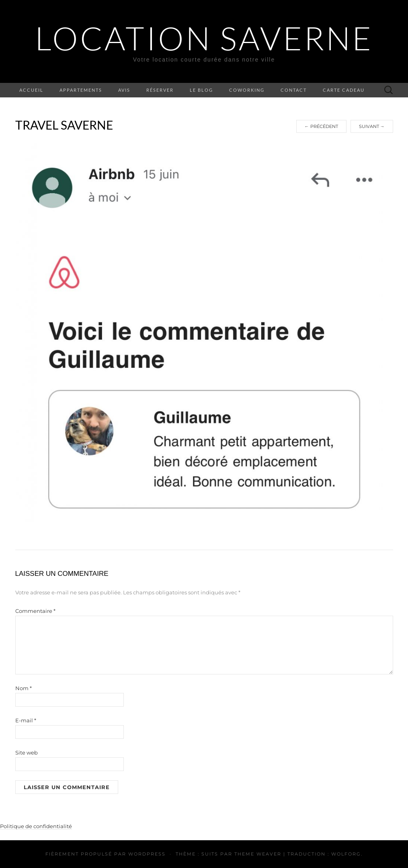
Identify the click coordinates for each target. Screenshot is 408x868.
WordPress (147, 854)
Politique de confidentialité (36, 826)
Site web (27, 753)
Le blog (201, 90)
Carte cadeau (344, 90)
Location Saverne (204, 38)
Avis (124, 90)
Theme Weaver (258, 854)
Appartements (81, 90)
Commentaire (35, 611)
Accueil (31, 90)
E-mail (26, 720)
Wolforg (346, 854)
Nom (24, 688)
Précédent (321, 126)
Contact (294, 90)
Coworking (247, 90)
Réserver (160, 90)
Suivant (372, 126)
